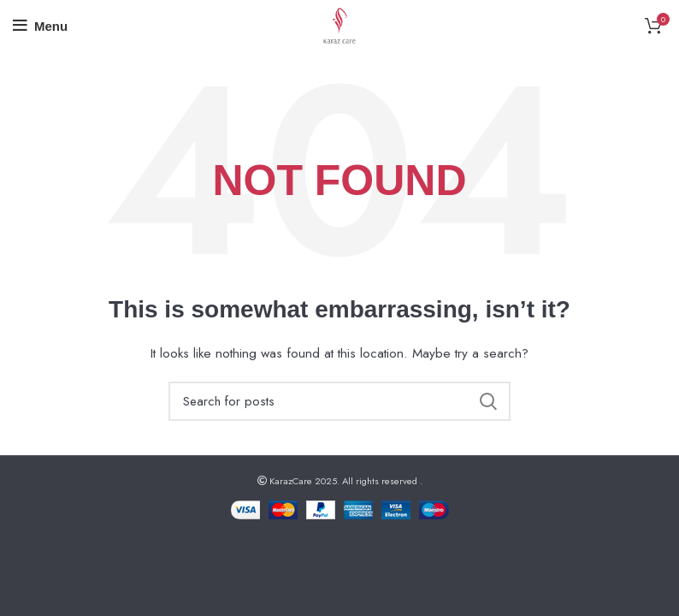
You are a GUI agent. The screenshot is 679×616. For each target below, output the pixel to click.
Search (487, 401)
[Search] (339, 401)
